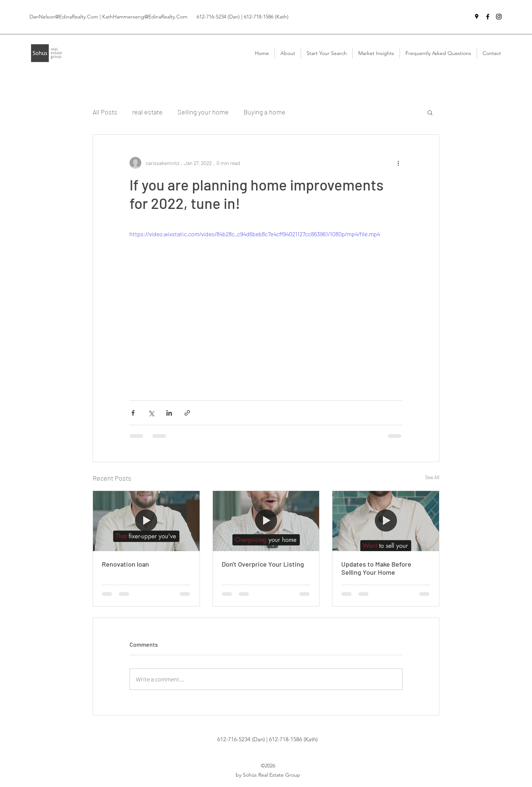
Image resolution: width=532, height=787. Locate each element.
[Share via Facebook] (133, 413)
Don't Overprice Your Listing (263, 564)
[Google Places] (477, 17)
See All (432, 477)
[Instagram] (499, 17)
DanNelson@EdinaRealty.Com (64, 17)
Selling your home (203, 112)
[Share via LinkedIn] (169, 413)
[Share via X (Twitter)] (151, 413)
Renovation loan (125, 564)
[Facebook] (488, 17)
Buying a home (265, 112)
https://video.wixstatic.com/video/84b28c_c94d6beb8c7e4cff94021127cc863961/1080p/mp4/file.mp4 (255, 234)
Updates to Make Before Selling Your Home (376, 568)
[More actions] (398, 163)
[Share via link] (187, 413)
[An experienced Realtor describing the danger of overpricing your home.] (266, 521)
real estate (147, 112)
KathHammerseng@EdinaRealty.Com (145, 17)
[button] (430, 112)
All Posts (105, 112)
